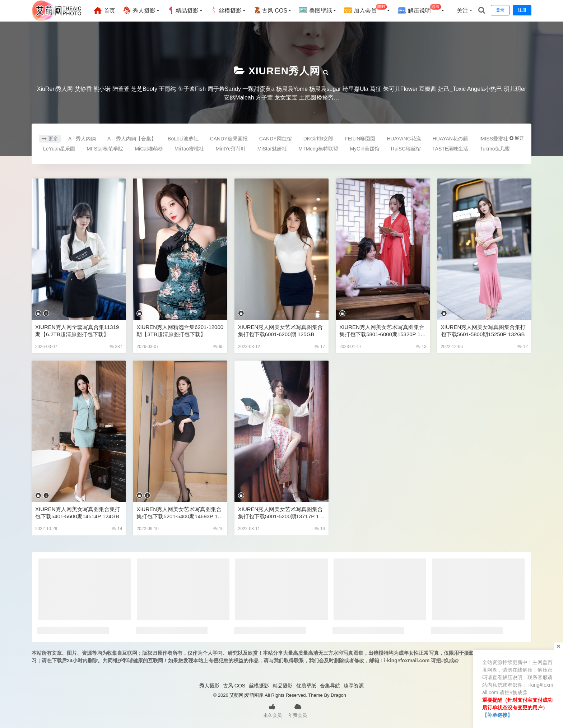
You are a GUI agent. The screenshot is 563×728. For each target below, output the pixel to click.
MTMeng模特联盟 (318, 149)
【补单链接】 (497, 715)
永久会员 (273, 710)
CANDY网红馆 (276, 139)
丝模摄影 (226, 10)
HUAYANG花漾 (404, 139)
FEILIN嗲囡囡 (360, 139)
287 (116, 347)
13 (421, 347)
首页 (104, 10)
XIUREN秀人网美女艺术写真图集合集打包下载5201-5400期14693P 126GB (180, 513)
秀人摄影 (139, 10)
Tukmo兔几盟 (495, 149)
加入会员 (365, 10)
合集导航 (330, 686)
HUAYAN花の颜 (450, 139)
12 (523, 347)
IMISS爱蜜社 (494, 139)
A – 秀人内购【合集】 (132, 139)
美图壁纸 (315, 10)
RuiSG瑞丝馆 (406, 149)
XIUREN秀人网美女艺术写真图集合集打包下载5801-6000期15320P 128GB (383, 331)
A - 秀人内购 (82, 139)
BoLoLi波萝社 (183, 139)
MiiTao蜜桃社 (189, 149)
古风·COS (270, 10)
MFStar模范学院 (105, 149)
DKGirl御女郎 (318, 139)
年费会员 (298, 710)
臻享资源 (354, 686)
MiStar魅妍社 (272, 149)
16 (218, 529)
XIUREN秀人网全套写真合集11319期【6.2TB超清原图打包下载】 (77, 331)
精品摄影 (183, 10)
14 (117, 529)
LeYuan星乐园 (59, 149)
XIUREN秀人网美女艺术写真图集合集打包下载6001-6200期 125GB (281, 331)
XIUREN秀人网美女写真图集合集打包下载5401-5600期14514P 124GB (78, 513)
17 (320, 347)
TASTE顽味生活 (450, 149)
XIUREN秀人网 (284, 71)
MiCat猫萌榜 (149, 149)
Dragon (338, 695)
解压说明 (419, 10)
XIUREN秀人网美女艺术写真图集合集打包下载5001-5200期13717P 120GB (281, 513)
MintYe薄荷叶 (231, 149)
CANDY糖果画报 (229, 139)
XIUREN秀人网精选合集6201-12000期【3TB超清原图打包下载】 (180, 331)
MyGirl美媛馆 (364, 149)
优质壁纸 (306, 686)
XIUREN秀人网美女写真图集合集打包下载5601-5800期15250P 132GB (483, 331)
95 (218, 347)
